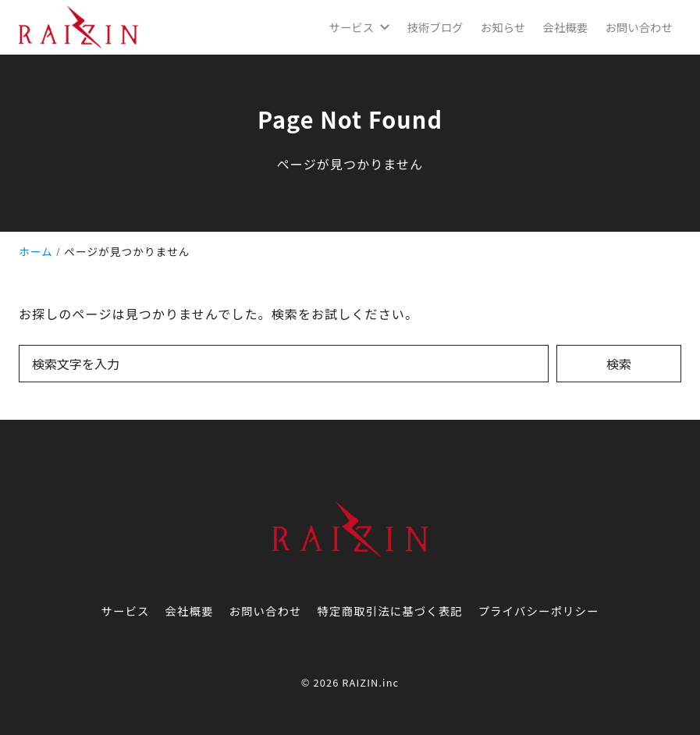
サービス (125, 611)
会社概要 (189, 611)
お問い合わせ (266, 611)
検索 (619, 364)
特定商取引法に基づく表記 (390, 611)
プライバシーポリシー (539, 611)
